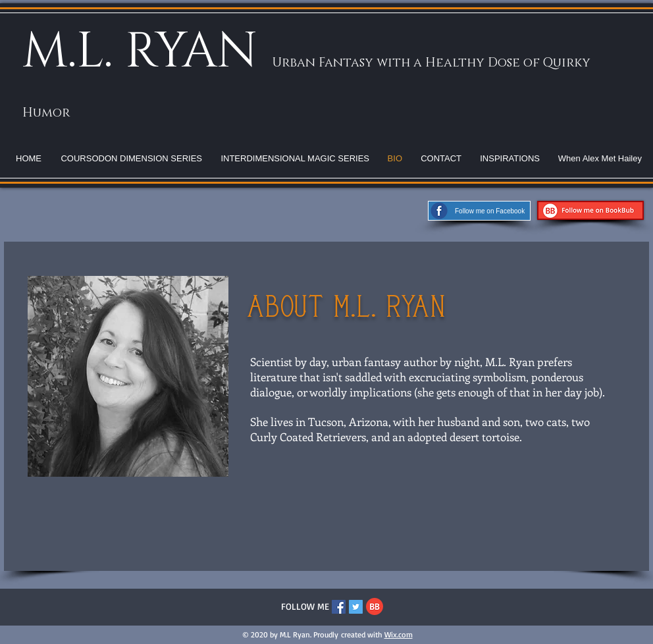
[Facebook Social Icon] (339, 607)
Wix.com (399, 634)
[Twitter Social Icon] (356, 607)
